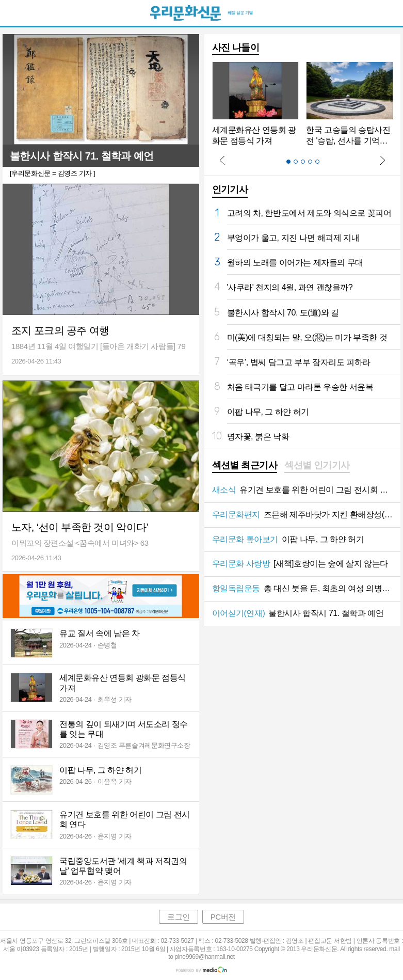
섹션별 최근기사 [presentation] (245, 465)
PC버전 (223, 917)
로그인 (179, 917)
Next (382, 160)
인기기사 (230, 189)
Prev (222, 160)
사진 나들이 (236, 48)
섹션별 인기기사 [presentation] (317, 465)
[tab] (245, 466)
